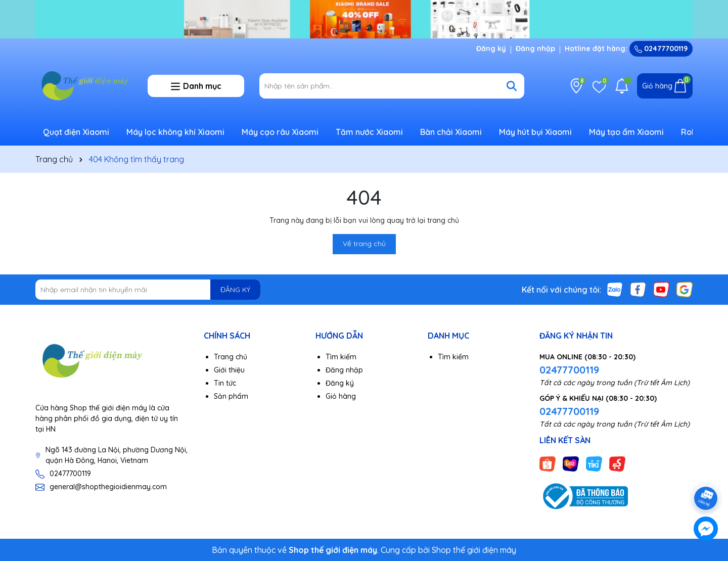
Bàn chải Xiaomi (451, 132)
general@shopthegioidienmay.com (108, 487)
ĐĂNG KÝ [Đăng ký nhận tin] (235, 290)
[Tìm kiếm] (512, 86)
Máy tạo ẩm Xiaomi (626, 132)
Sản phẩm (231, 396)
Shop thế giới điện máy (474, 550)
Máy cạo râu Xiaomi (280, 132)
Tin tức (225, 383)
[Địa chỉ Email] (148, 290)
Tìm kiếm (341, 357)
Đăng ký (491, 49)
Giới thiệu (229, 370)
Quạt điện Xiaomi (76, 132)
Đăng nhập (535, 49)
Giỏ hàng (341, 396)
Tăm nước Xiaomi (369, 132)
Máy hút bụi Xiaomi (535, 132)
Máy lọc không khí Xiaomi (175, 132)
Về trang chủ (364, 244)
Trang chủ (231, 357)
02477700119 (661, 49)
